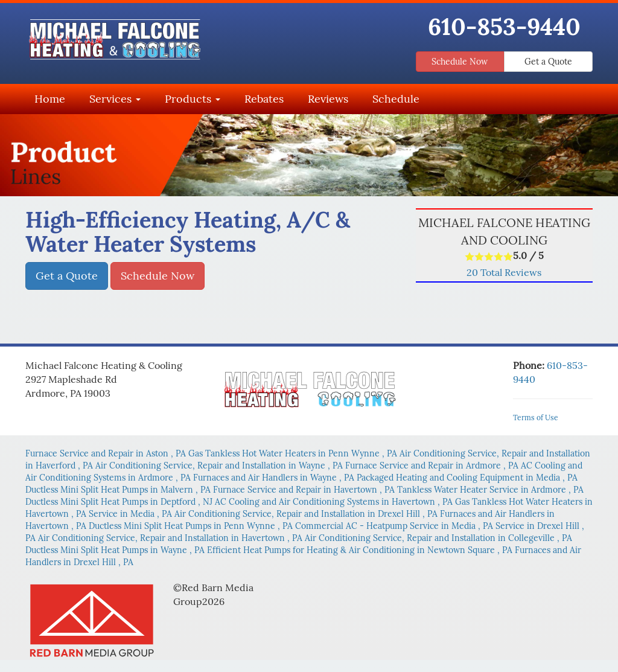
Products (193, 99)
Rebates (264, 99)
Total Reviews (504, 272)
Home (50, 99)
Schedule (396, 99)
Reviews (328, 99)
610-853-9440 (504, 27)
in (107, 453)
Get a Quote (548, 62)
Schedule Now (460, 62)
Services (115, 99)
